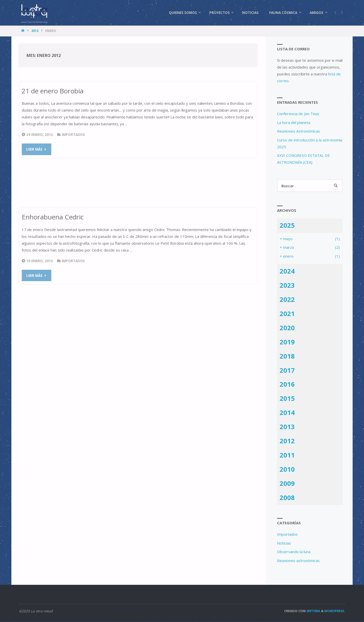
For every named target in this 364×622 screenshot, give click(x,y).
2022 (287, 300)
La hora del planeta (294, 122)
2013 (287, 427)
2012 (35, 31)
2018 (287, 356)
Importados (73, 135)
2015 (287, 399)
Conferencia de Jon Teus (298, 114)
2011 (287, 455)
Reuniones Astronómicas (299, 131)
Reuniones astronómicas (298, 561)
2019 (287, 342)
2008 (287, 498)
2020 (287, 328)
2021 (287, 314)
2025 (287, 225)
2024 (287, 271)
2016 (287, 384)
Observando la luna (294, 552)
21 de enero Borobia (53, 91)
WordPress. (335, 611)
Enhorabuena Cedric (53, 217)
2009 (287, 484)
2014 (287, 413)
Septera (313, 611)
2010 (287, 469)
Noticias (284, 543)
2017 (287, 370)
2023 (287, 285)
